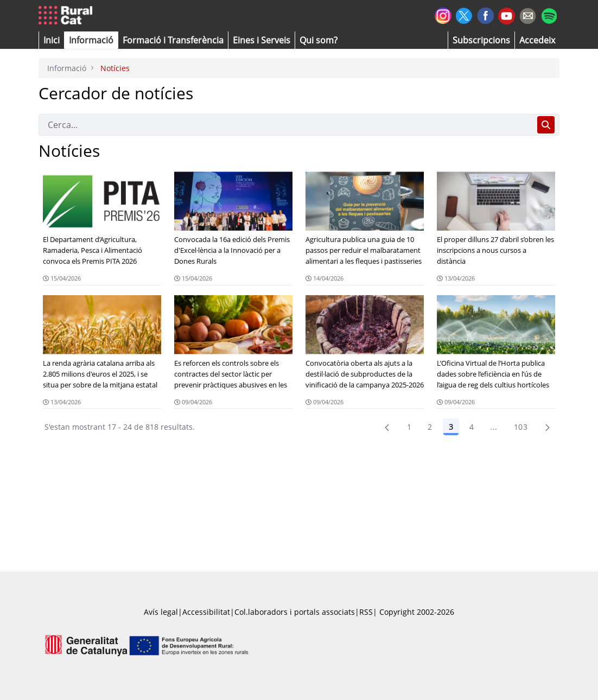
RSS (366, 612)
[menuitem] (173, 40)
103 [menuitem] (521, 427)
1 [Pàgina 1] (409, 427)
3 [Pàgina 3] (451, 427)
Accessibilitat (206, 612)
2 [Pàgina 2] (430, 427)
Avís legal (161, 612)
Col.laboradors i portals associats (295, 612)
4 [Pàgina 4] (472, 427)
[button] (52, 40)
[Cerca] (286, 125)
